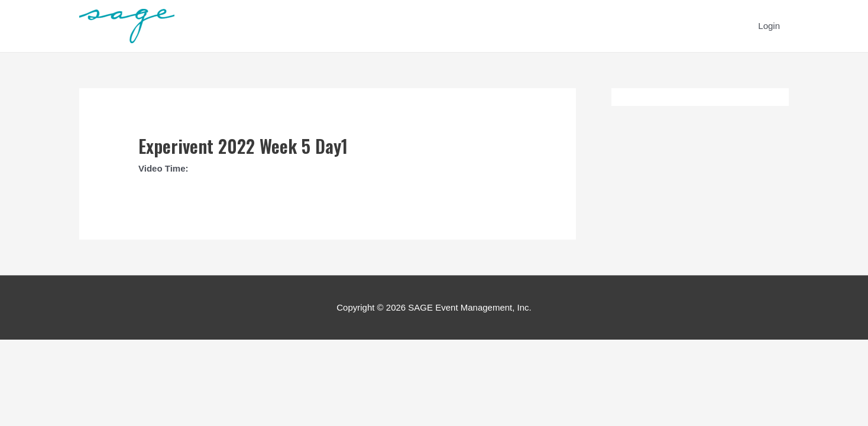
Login (769, 26)
